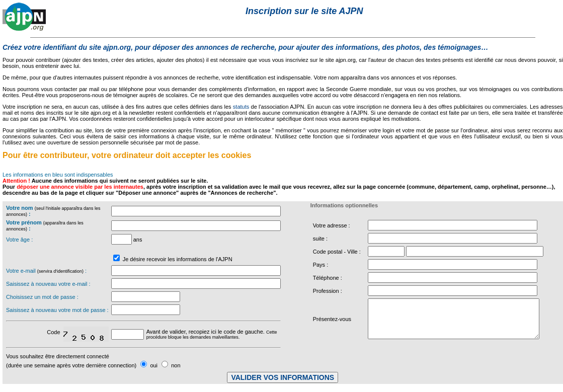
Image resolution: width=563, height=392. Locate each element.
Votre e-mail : (46, 271)
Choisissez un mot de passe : (42, 297)
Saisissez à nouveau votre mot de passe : (57, 310)
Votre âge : (19, 240)
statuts (241, 107)
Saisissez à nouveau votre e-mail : (48, 284)
